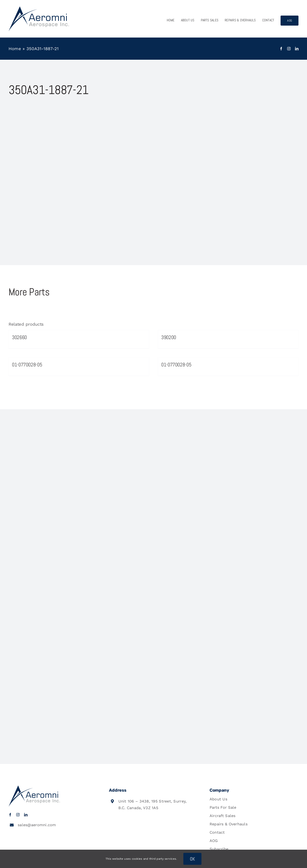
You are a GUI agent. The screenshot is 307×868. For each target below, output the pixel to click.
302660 (19, 337)
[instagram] (289, 49)
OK (193, 859)
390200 (169, 337)
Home (15, 49)
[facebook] (281, 49)
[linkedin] (297, 49)
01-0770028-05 (27, 365)
